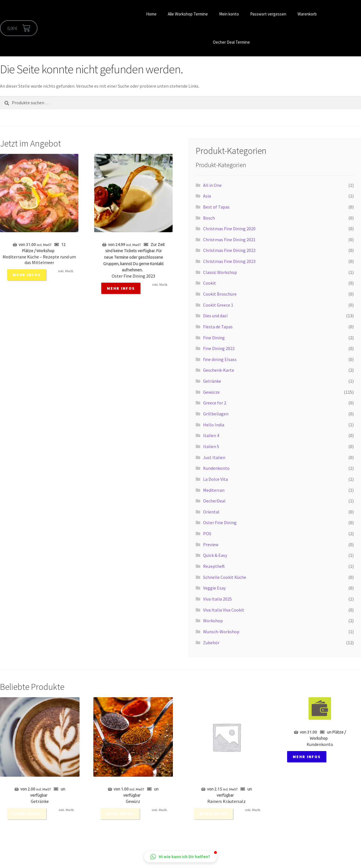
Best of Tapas (216, 207)
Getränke (212, 381)
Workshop (213, 621)
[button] (180, 857)
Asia (207, 196)
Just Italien (214, 457)
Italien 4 (211, 435)
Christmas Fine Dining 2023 (229, 261)
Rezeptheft (214, 566)
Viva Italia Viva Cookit (224, 610)
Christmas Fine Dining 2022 (229, 250)
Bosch (209, 218)
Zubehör (211, 643)
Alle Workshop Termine (188, 14)
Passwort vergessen (268, 14)
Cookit (210, 283)
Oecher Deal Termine (231, 42)
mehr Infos (27, 275)
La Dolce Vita (215, 479)
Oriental (211, 512)
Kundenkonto (216, 468)
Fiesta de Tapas (218, 327)
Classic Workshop (220, 272)
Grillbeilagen (216, 414)
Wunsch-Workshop (221, 632)
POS (207, 533)
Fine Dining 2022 (219, 348)
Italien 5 (211, 446)
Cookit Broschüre (220, 294)
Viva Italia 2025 (217, 599)
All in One (212, 185)
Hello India (214, 425)
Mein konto (229, 14)
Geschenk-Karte (219, 370)
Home (151, 14)
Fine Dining (214, 338)
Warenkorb (307, 14)
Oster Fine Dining (220, 522)
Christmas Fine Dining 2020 (229, 229)
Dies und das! (215, 316)
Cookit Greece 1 (218, 305)
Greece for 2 (215, 403)
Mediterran (214, 490)
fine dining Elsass (220, 359)
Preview (211, 544)
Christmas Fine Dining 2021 (229, 240)
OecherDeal (214, 501)
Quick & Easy (215, 555)
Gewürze (211, 392)
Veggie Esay (214, 588)
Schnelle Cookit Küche (225, 577)
